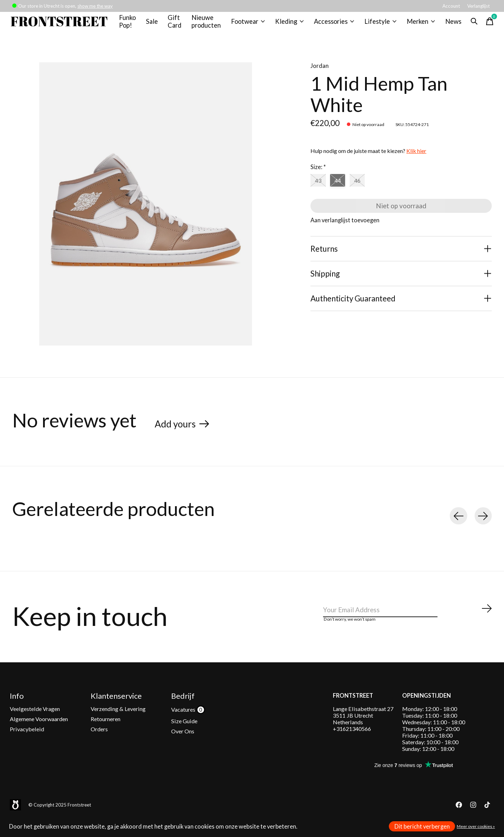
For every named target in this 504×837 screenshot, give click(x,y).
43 (320, 187)
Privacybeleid (27, 740)
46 (364, 187)
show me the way (95, 6)
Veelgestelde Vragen (35, 720)
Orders (99, 740)
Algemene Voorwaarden (39, 730)
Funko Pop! (131, 24)
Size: (318, 173)
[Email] (408, 620)
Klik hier (416, 157)
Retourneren (106, 730)
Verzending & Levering (118, 720)
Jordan (320, 72)
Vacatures (184, 720)
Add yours (178, 429)
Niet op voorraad (401, 215)
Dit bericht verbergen (422, 826)
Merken (417, 24)
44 (342, 187)
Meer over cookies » (476, 826)
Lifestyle (378, 24)
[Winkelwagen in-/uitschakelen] (485, 24)
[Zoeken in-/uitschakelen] (470, 24)
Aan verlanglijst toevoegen (345, 231)
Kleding (290, 24)
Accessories (334, 24)
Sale (155, 24)
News (449, 24)
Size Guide (184, 732)
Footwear (250, 24)
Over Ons (183, 742)
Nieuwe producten (209, 24)
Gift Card (178, 24)
